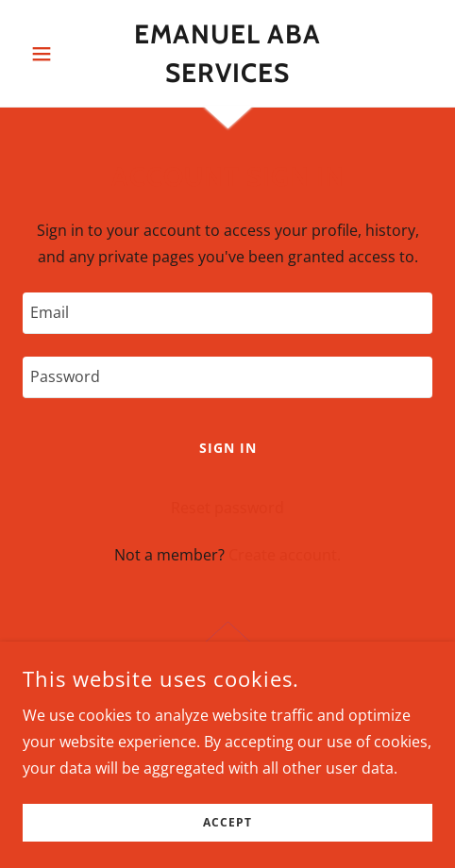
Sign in (228, 448)
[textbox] (227, 313)
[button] (53, 54)
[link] (227, 53)
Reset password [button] (227, 508)
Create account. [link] (285, 555)
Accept (227, 823)
